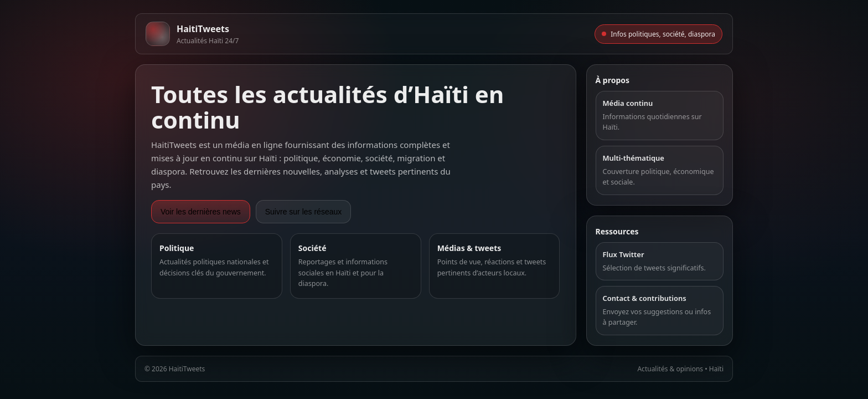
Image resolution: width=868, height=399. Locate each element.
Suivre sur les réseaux (304, 212)
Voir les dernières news (201, 212)
